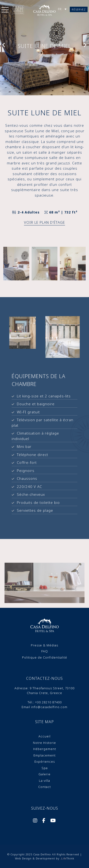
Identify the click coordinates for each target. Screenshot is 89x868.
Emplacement (44, 755)
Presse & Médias (44, 645)
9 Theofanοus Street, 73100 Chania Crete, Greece (51, 690)
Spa (45, 768)
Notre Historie (44, 743)
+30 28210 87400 (48, 702)
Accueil (44, 736)
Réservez (79, 9)
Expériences (45, 761)
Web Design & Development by (45, 858)
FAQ (45, 651)
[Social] (35, 821)
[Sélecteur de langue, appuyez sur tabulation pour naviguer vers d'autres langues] (62, 9)
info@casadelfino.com (49, 707)
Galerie (44, 774)
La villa (44, 781)
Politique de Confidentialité (45, 657)
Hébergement (45, 749)
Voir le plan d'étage (44, 222)
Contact (44, 787)
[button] (5, 11)
